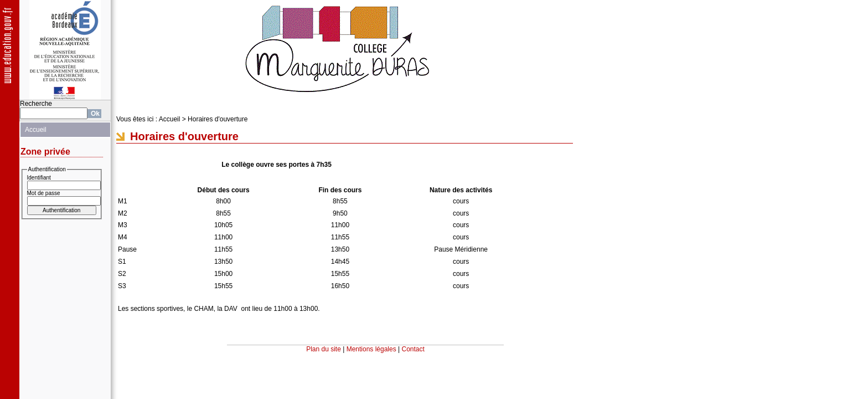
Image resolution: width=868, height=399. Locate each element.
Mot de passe (44, 193)
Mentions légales (371, 349)
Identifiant (39, 178)
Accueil (36, 130)
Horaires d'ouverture (218, 119)
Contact (413, 349)
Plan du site (324, 349)
